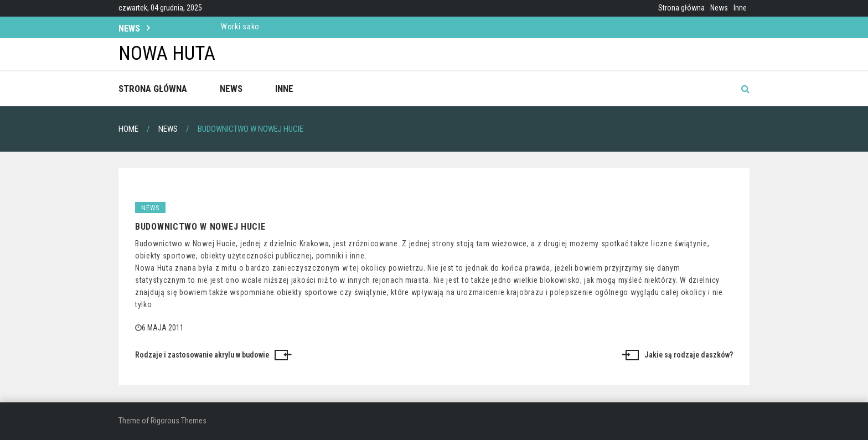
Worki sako (240, 27)
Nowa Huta (167, 53)
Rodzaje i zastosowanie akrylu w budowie (202, 355)
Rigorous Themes (179, 421)
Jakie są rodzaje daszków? (689, 355)
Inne (740, 8)
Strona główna (681, 8)
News (719, 8)
